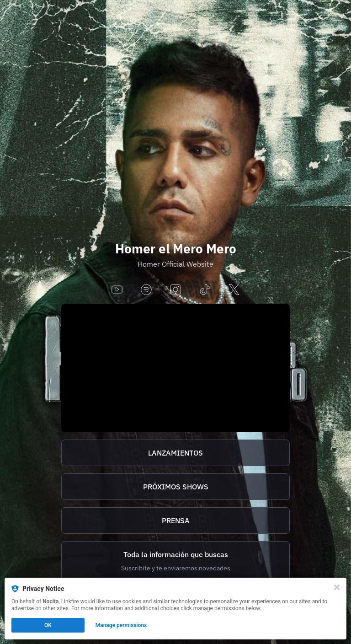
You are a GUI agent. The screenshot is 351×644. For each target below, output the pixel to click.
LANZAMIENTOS (175, 453)
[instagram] (175, 290)
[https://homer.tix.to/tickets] (175, 487)
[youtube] (117, 290)
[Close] (337, 587)
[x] (234, 290)
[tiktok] (205, 290)
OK (48, 625)
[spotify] (146, 290)
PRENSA (176, 521)
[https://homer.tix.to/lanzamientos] (175, 453)
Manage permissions (121, 625)
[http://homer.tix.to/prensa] (175, 521)
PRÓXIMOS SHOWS (176, 487)
